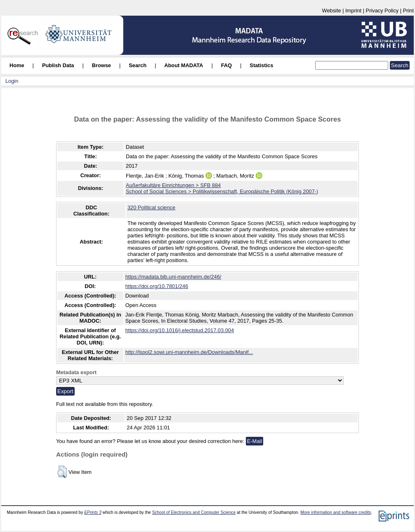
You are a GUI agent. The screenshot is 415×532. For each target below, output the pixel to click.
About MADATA (184, 65)
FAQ (226, 65)
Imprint (353, 11)
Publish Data (58, 65)
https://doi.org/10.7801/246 (157, 286)
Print (408, 11)
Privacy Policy (382, 11)
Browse (101, 65)
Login (12, 81)
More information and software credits (336, 512)
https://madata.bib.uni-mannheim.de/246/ (173, 277)
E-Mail (255, 441)
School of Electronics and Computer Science (194, 512)
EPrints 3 (93, 512)
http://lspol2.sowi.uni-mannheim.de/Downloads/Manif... (189, 352)
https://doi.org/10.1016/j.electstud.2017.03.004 (180, 330)
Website (332, 11)
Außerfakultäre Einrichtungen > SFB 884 (173, 185)
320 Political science (151, 207)
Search (138, 65)
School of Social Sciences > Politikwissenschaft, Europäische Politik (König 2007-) (222, 191)
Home (17, 65)
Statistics (261, 65)
